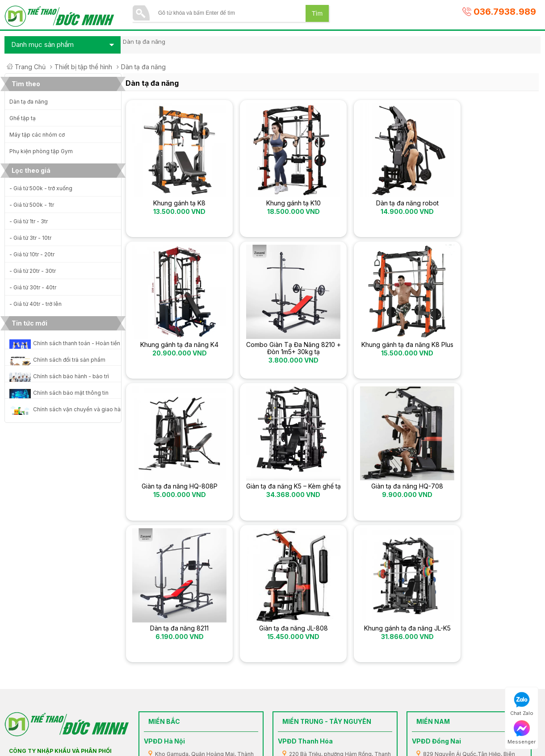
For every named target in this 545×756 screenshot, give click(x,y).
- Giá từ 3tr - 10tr (30, 238)
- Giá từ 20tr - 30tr (33, 271)
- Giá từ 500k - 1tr (32, 205)
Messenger (522, 733)
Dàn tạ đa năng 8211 (279, 493)
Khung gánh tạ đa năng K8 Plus (279, 351)
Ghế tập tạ (23, 118)
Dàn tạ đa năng (29, 102)
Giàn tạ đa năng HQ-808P (383, 348)
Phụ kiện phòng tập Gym (41, 151)
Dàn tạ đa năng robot (383, 203)
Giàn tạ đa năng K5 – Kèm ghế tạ (487, 351)
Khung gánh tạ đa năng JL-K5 (487, 493)
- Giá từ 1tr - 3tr (29, 221)
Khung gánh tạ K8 (174, 203)
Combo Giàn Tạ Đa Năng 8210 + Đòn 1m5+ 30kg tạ (174, 351)
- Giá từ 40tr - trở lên (36, 304)
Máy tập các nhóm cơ (37, 135)
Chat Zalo (522, 704)
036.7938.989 (505, 12)
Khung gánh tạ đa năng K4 (488, 203)
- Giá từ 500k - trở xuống (41, 188)
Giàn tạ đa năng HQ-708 (174, 493)
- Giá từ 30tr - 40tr (33, 287)
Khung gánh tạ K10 (279, 203)
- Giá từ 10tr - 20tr (32, 254)
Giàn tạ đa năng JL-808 (383, 493)
